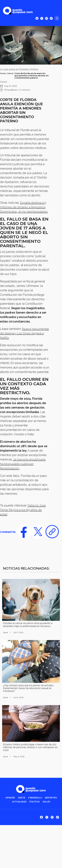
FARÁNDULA (35, 798)
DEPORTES (51, 798)
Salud (10, 73)
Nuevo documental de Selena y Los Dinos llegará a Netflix (24, 333)
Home (3, 73)
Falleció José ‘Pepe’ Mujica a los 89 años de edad (23, 510)
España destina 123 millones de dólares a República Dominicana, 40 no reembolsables (24, 207)
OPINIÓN (10, 798)
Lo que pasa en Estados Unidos (19, 69)
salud (46, 802)
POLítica (35, 802)
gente (22, 798)
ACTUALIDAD (19, 802)
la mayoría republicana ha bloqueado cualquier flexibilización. (23, 464)
